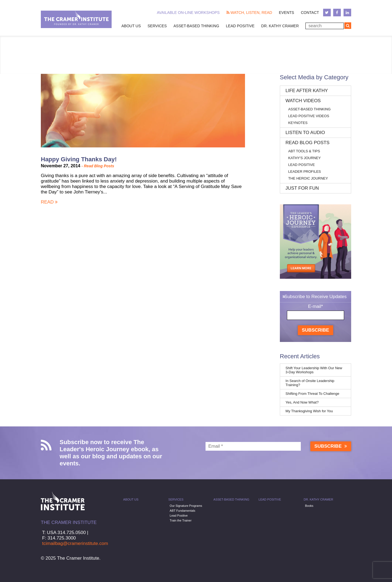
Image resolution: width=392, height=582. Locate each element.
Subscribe (316, 330)
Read (49, 202)
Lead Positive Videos (309, 116)
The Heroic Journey (308, 178)
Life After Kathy (307, 91)
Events (286, 13)
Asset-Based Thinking (196, 26)
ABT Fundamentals (182, 511)
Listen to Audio (305, 133)
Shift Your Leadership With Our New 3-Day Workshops (314, 370)
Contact (310, 13)
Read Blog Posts (99, 166)
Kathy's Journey (304, 158)
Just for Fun (302, 188)
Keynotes (298, 123)
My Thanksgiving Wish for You (309, 411)
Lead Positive (240, 26)
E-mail (315, 306)
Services (157, 26)
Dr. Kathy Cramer (280, 26)
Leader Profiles (305, 172)
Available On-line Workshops (188, 13)
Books (309, 506)
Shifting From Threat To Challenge (313, 394)
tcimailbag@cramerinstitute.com (75, 543)
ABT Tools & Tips (304, 151)
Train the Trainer (180, 520)
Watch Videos (303, 101)
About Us (131, 26)
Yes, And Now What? (302, 402)
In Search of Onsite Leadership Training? (310, 383)
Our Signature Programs (186, 506)
